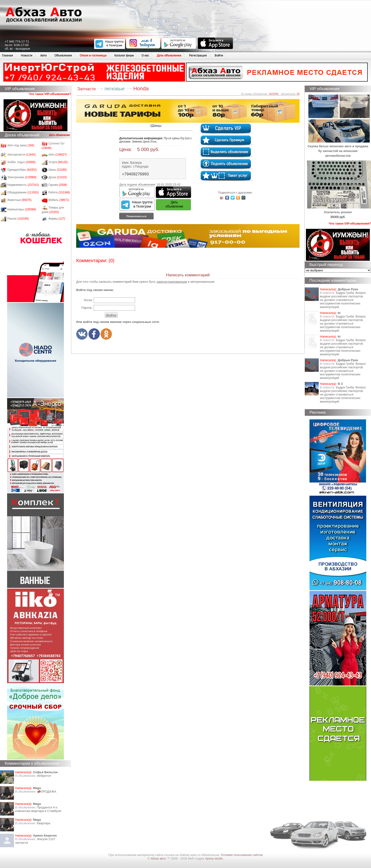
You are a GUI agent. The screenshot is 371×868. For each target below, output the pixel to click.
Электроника (22, 177)
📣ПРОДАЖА (47, 792)
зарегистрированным (172, 282)
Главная (7, 55)
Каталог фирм (124, 55)
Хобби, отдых (22, 162)
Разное (18, 219)
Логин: (88, 300)
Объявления (63, 55)
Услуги (58, 162)
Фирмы (57, 219)
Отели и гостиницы (93, 55)
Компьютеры (22, 209)
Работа (59, 192)
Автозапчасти (22, 155)
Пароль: (87, 308)
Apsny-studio (214, 858)
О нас (145, 55)
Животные (20, 200)
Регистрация (198, 55)
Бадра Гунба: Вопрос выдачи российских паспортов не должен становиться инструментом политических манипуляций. (343, 300)
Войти (219, 55)
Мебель (59, 200)
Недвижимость (23, 185)
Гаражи (58, 185)
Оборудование (23, 192)
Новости (27, 55)
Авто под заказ (21, 145)
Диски (58, 177)
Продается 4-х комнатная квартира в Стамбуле (38, 809)
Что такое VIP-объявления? (50, 94)
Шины (58, 170)
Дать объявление (169, 55)
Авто (43, 55)
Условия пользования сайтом (242, 855)
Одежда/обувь (22, 170)
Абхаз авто (159, 858)
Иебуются (44, 776)
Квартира (44, 823)
